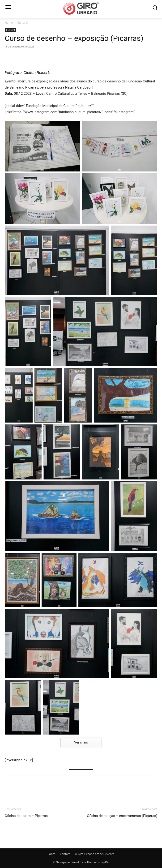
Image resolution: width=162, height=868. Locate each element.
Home (9, 23)
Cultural (22, 23)
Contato (65, 854)
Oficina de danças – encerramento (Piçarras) (122, 816)
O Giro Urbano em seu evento (95, 854)
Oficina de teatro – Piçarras (26, 816)
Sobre (52, 854)
